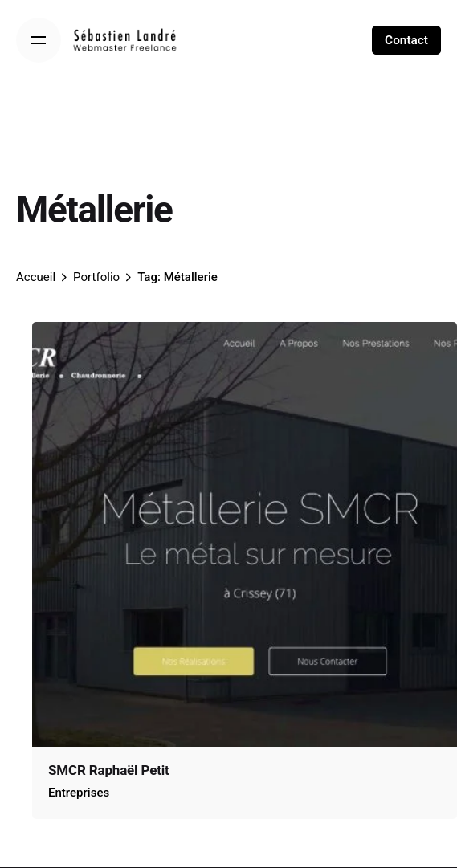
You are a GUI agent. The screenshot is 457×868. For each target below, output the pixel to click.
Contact (406, 40)
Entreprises (79, 793)
